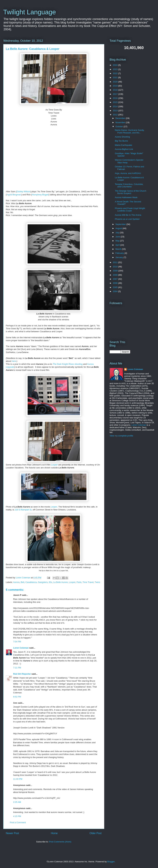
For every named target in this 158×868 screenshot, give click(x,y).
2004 (116, 291)
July (118, 233)
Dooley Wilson (23, 192)
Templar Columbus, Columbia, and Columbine (129, 185)
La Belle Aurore (60, 582)
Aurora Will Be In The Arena (128, 215)
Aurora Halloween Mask (126, 197)
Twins (97, 582)
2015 (116, 102)
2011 (116, 262)
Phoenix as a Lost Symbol (127, 219)
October (119, 127)
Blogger (111, 862)
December (121, 118)
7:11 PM (17, 668)
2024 (116, 65)
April (118, 245)
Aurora (16, 582)
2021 (116, 77)
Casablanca (31, 582)
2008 (116, 275)
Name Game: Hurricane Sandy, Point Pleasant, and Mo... (130, 131)
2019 (116, 86)
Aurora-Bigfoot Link (124, 149)
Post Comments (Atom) (60, 842)
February (120, 253)
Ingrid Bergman (14, 195)
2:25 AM (17, 802)
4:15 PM (17, 816)
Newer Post (12, 833)
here (14, 361)
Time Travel (88, 582)
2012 (116, 115)
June (118, 237)
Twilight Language (30, 12)
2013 (116, 111)
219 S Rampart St (23, 510)
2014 (116, 106)
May (118, 241)
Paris (79, 582)
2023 (116, 69)
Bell (23, 582)
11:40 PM (18, 779)
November (121, 122)
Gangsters (43, 582)
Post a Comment (18, 822)
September (121, 224)
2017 (116, 94)
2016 (116, 98)
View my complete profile (121, 436)
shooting (68, 364)
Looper (72, 582)
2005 (116, 287)
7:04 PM (17, 642)
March (119, 249)
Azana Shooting (122, 137)
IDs (50, 582)
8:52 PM (17, 697)
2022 (116, 73)
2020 (116, 82)
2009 (116, 271)
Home (54, 833)
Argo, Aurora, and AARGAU (128, 173)
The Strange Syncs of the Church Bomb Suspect (131, 192)
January (119, 257)
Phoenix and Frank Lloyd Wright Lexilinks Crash (130, 210)
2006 (116, 283)
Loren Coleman (21, 648)
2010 (116, 267)
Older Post (96, 833)
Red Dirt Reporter (22, 674)
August (119, 228)
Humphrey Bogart (40, 195)
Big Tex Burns (121, 141)
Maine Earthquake (124, 145)
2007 (116, 279)
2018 (116, 90)
